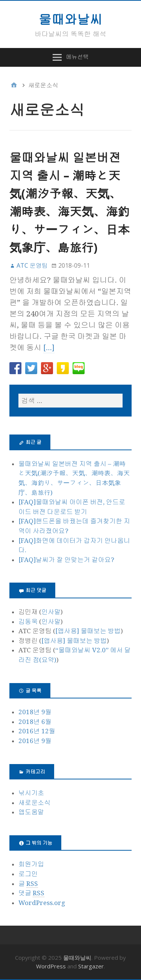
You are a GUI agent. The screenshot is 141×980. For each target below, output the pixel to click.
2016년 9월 (35, 741)
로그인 (28, 874)
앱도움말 (31, 812)
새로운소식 (34, 803)
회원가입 (31, 864)
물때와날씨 (71, 19)
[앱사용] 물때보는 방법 (88, 631)
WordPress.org (42, 903)
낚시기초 (31, 793)
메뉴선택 (77, 57)
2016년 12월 (37, 731)
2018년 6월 (35, 722)
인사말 (51, 612)
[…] (49, 348)
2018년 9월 (35, 712)
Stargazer (91, 966)
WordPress (51, 966)
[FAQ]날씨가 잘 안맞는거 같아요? (66, 560)
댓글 (31, 893)
